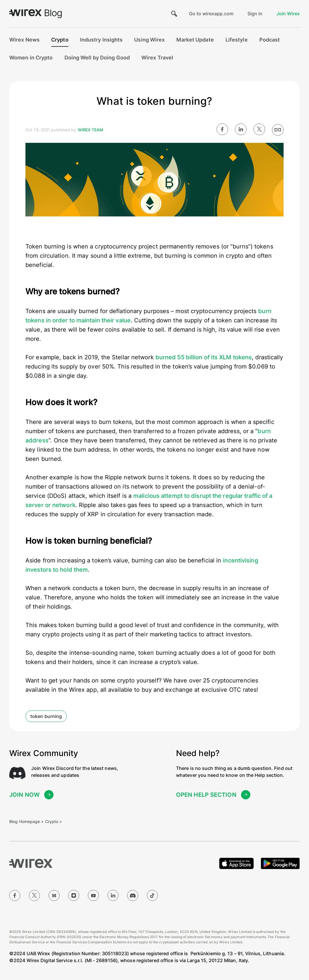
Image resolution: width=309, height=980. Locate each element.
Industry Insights (101, 40)
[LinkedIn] (113, 895)
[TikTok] (152, 895)
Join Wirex (288, 14)
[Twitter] (34, 895)
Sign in (255, 14)
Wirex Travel (157, 58)
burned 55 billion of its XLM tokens (204, 357)
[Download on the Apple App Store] (236, 863)
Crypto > (54, 821)
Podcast (270, 40)
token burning (46, 716)
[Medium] (54, 895)
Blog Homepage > (27, 821)
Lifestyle (237, 40)
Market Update (195, 40)
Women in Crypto (31, 58)
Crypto (60, 40)
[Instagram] (74, 895)
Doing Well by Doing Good (97, 58)
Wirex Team (91, 130)
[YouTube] (93, 895)
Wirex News (24, 40)
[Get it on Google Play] (280, 863)
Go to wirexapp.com (211, 14)
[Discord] (133, 895)
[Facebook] (15, 895)
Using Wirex (149, 40)
